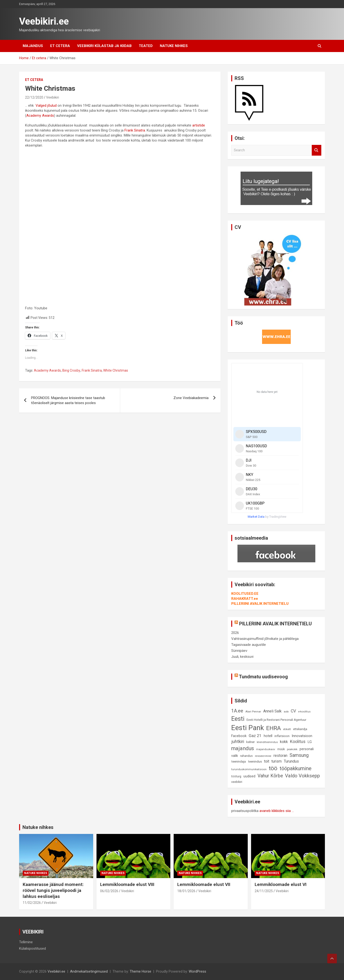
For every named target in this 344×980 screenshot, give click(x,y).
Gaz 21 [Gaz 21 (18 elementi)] (255, 736)
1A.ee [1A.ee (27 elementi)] (237, 711)
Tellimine (26, 942)
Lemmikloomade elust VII (204, 884)
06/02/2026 (109, 891)
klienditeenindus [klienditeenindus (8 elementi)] (267, 742)
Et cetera (60, 46)
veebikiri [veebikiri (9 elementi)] (237, 782)
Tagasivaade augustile (249, 645)
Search (317, 150)
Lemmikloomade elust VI (281, 884)
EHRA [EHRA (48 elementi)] (274, 728)
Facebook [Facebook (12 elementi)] (239, 736)
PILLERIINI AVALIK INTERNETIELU (260, 604)
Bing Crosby (71, 370)
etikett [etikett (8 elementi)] (287, 729)
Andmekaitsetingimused (89, 971)
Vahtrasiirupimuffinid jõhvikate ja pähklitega (265, 639)
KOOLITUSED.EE (245, 594)
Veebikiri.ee (44, 21)
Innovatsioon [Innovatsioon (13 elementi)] (302, 736)
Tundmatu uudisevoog (263, 677)
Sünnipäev (239, 651)
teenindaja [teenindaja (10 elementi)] (239, 761)
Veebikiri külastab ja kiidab (104, 46)
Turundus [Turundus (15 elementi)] (291, 761)
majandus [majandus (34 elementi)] (243, 748)
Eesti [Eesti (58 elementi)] (238, 719)
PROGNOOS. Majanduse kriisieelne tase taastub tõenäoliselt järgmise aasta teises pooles (68, 400)
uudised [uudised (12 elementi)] (249, 776)
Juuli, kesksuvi (242, 657)
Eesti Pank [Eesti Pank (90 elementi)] (248, 728)
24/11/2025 (264, 891)
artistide (199, 125)
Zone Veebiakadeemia (191, 398)
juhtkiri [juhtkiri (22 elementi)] (238, 742)
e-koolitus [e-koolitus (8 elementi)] (304, 711)
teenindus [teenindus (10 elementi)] (255, 761)
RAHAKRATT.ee (245, 599)
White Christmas (116, 370)
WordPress (197, 971)
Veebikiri (53, 97)
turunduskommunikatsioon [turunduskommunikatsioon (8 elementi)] (249, 769)
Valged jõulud (46, 105)
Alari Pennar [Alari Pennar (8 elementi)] (253, 711)
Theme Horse (140, 971)
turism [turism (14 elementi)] (277, 761)
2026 (235, 633)
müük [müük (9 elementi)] (281, 749)
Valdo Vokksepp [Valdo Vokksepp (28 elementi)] (302, 776)
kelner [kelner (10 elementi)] (250, 742)
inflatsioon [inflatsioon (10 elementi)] (282, 736)
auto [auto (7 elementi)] (286, 712)
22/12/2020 (34, 97)
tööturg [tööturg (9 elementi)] (236, 776)
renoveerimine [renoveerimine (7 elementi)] (263, 756)
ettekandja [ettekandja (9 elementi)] (300, 729)
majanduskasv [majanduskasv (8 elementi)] (266, 749)
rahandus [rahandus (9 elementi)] (246, 756)
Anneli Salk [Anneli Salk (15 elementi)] (272, 711)
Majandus (33, 46)
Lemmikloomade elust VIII (127, 884)
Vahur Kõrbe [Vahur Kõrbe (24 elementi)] (270, 776)
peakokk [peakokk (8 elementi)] (292, 749)
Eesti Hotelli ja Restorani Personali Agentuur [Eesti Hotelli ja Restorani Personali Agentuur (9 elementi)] (276, 720)
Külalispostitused (32, 948)
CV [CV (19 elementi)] (293, 711)
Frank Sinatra (135, 130)
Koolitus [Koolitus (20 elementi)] (298, 741)
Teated (146, 46)
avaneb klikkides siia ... (277, 811)
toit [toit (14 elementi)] (267, 761)
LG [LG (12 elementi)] (310, 742)
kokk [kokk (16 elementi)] (284, 742)
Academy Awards (40, 116)
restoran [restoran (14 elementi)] (280, 756)
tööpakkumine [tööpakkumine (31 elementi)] (296, 768)
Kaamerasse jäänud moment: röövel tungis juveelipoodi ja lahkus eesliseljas (53, 890)
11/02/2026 (32, 903)
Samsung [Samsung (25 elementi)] (299, 755)
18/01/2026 (186, 891)
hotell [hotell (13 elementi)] (268, 736)
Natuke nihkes (174, 46)
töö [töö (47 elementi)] (273, 768)
